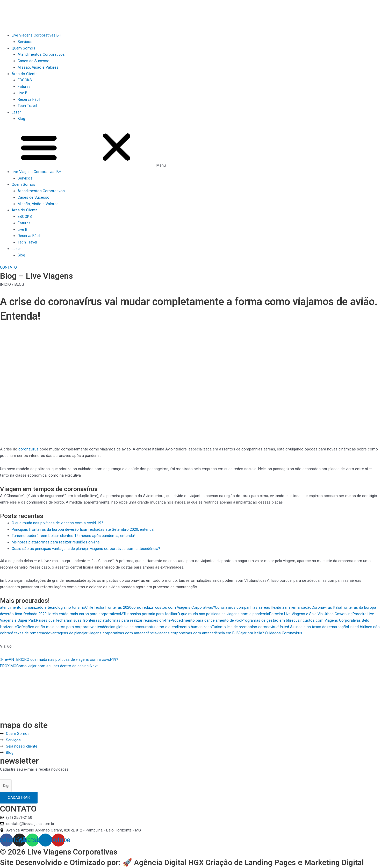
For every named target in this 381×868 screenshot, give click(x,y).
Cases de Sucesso (34, 61)
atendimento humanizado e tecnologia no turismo (43, 607)
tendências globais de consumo (124, 627)
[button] (190, 148)
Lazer (16, 112)
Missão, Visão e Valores (38, 67)
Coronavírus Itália (328, 607)
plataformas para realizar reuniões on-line (135, 620)
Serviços (25, 42)
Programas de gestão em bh (266, 620)
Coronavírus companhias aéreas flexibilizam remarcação (264, 607)
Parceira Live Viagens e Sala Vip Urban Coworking (311, 614)
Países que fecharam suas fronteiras (68, 620)
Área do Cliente (25, 74)
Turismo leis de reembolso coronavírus (245, 627)
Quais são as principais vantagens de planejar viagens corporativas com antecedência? (86, 549)
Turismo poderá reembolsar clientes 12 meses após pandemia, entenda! (73, 536)
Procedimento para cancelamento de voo (207, 620)
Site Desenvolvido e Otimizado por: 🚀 (72, 852)
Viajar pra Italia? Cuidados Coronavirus (270, 633)
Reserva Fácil (29, 99)
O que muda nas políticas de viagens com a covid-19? (58, 523)
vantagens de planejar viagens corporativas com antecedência (104, 633)
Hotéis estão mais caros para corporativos (83, 614)
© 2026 (15, 841)
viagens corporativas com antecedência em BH (197, 633)
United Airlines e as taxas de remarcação (313, 627)
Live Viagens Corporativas (77, 841)
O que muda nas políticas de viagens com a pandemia (223, 614)
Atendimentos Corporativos (41, 54)
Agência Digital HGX (181, 852)
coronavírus (28, 449)
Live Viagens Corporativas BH (37, 35)
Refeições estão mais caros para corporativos (57, 627)
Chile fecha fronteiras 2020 (108, 607)
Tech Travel (27, 106)
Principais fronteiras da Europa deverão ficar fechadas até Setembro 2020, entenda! (83, 529)
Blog (21, 119)
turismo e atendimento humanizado (181, 627)
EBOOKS (25, 80)
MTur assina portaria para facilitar (149, 614)
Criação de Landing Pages (268, 852)
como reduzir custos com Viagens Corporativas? (174, 607)
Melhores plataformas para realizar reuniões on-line (56, 542)
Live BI (23, 93)
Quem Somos (23, 48)
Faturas (24, 87)
